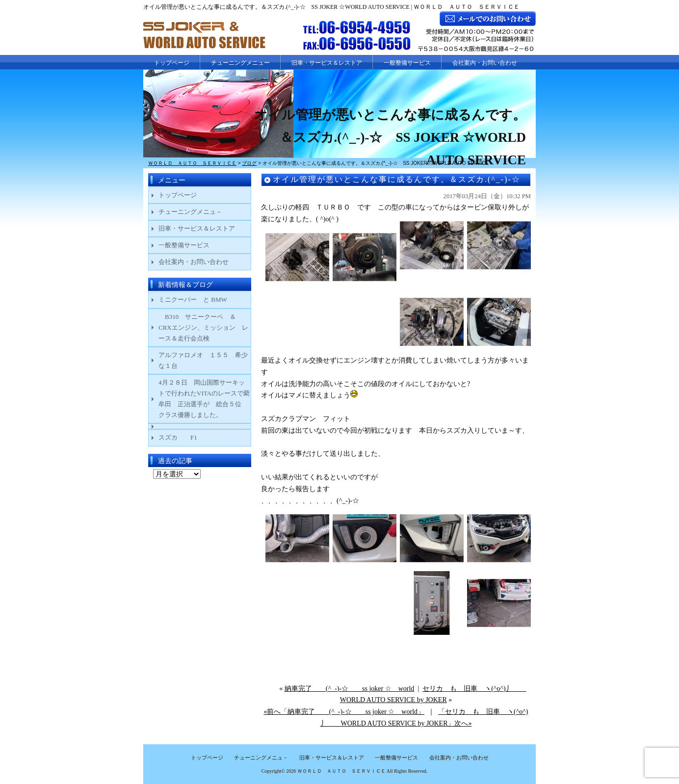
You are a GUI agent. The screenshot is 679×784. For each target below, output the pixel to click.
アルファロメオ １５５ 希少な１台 (203, 360)
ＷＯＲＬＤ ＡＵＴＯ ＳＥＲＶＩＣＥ (341, 771)
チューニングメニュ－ (190, 212)
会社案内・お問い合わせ (485, 63)
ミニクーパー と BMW (193, 300)
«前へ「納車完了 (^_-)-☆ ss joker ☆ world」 (344, 712)
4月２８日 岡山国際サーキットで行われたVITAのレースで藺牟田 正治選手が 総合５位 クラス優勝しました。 (204, 399)
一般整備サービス (407, 63)
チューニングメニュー (240, 63)
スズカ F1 (184, 437)
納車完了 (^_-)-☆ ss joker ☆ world (350, 689)
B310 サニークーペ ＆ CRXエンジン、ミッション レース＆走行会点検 (203, 327)
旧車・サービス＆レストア (327, 63)
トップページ (172, 63)
